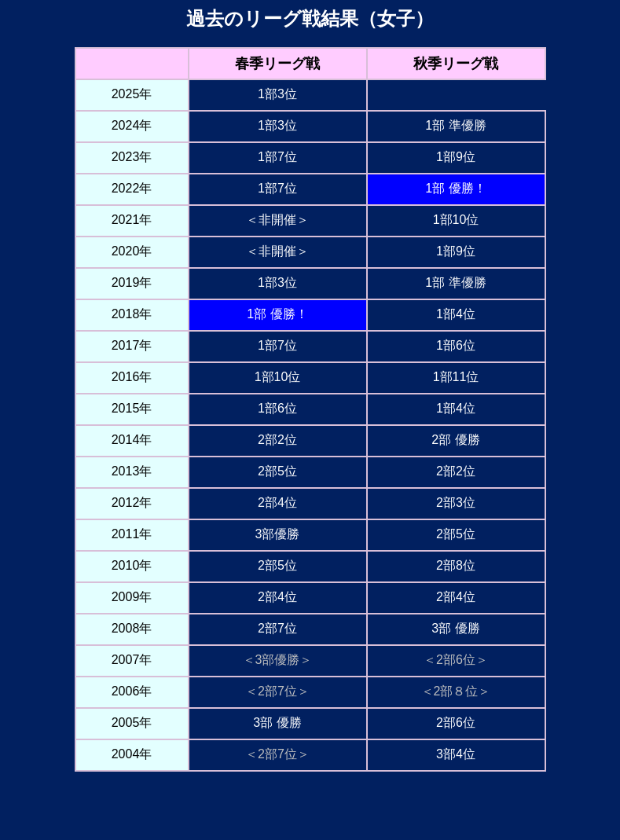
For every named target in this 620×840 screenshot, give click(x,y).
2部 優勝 (455, 440)
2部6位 (456, 723)
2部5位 (277, 471)
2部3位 (456, 503)
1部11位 (456, 377)
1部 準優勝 (455, 125)
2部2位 (277, 440)
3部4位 (456, 754)
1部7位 (277, 157)
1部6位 (456, 345)
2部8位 (456, 565)
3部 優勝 (455, 628)
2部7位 (277, 628)
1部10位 (456, 220)
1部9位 (456, 157)
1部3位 (277, 94)
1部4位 (456, 314)
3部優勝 (278, 534)
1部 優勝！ (455, 188)
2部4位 (277, 503)
